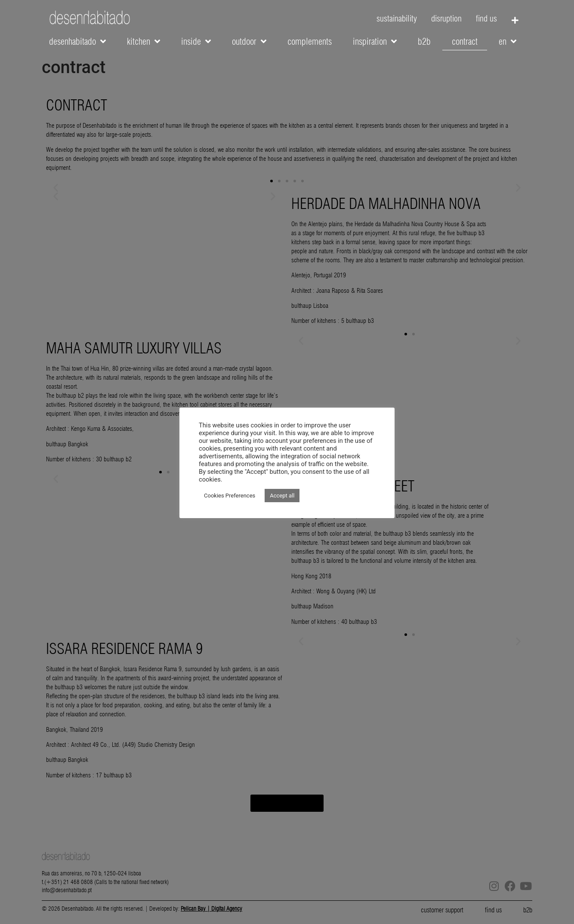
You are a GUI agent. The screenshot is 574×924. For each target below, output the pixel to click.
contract (465, 41)
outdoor (249, 41)
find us (486, 18)
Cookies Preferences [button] (230, 496)
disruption (446, 18)
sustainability (397, 18)
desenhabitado (77, 41)
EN (508, 41)
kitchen (143, 41)
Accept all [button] (282, 496)
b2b (424, 41)
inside (196, 41)
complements (310, 41)
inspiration (375, 41)
